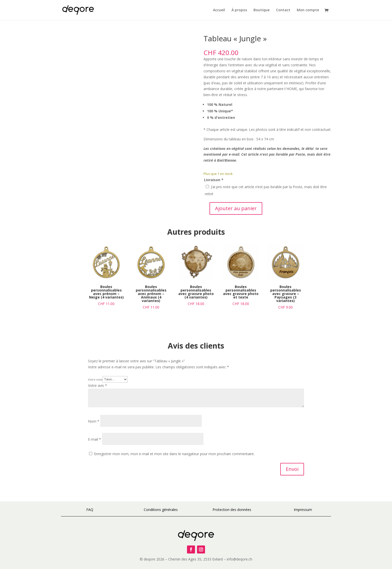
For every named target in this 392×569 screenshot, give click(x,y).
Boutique (261, 10)
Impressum (303, 510)
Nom (94, 421)
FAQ (90, 510)
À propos (239, 10)
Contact (283, 10)
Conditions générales (161, 510)
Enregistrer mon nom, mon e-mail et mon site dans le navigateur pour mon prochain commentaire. (174, 454)
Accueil (219, 10)
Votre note (95, 379)
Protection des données (232, 510)
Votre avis (97, 385)
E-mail (94, 439)
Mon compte (308, 10)
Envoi (292, 469)
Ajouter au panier (236, 208)
